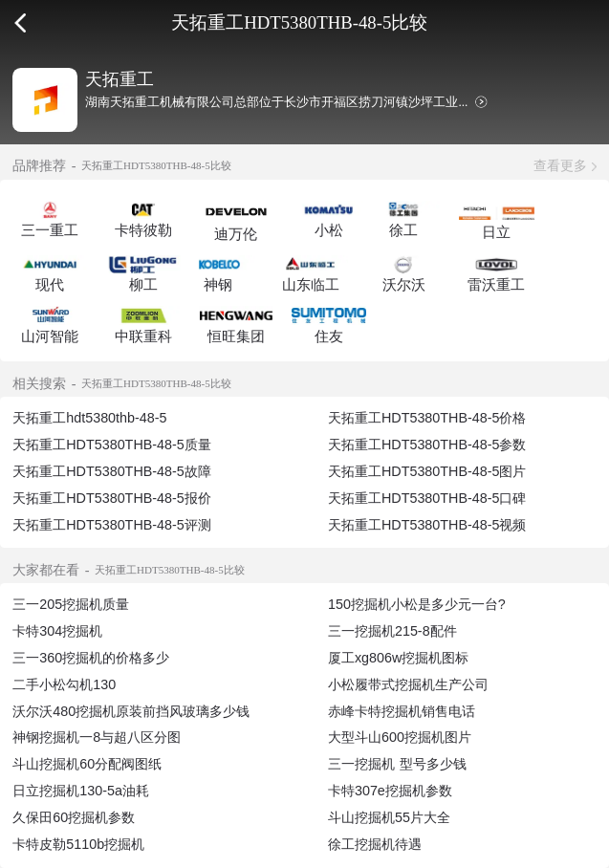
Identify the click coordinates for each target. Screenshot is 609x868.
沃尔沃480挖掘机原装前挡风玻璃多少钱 (131, 711)
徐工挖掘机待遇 (375, 844)
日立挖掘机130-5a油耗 (81, 791)
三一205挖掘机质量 (71, 604)
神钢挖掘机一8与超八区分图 (97, 737)
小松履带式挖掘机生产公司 (408, 684)
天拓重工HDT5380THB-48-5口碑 (427, 498)
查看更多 (560, 165)
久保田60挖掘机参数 (74, 817)
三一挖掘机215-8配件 (392, 631)
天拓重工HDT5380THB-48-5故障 (112, 471)
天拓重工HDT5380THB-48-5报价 (112, 498)
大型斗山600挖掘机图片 (400, 737)
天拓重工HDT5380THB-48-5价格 (427, 418)
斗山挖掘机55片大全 (389, 817)
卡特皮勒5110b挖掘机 (78, 844)
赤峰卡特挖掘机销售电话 (402, 711)
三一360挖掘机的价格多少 (91, 658)
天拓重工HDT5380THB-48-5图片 (427, 471)
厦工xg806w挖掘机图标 (398, 658)
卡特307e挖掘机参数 (390, 791)
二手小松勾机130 (64, 684)
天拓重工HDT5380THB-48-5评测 (112, 525)
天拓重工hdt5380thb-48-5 (89, 418)
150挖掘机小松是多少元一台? (417, 604)
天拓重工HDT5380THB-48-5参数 (427, 445)
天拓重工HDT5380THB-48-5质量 (112, 445)
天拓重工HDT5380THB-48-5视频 (427, 525)
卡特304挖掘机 (57, 631)
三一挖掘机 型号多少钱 (397, 764)
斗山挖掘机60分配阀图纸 (87, 764)
